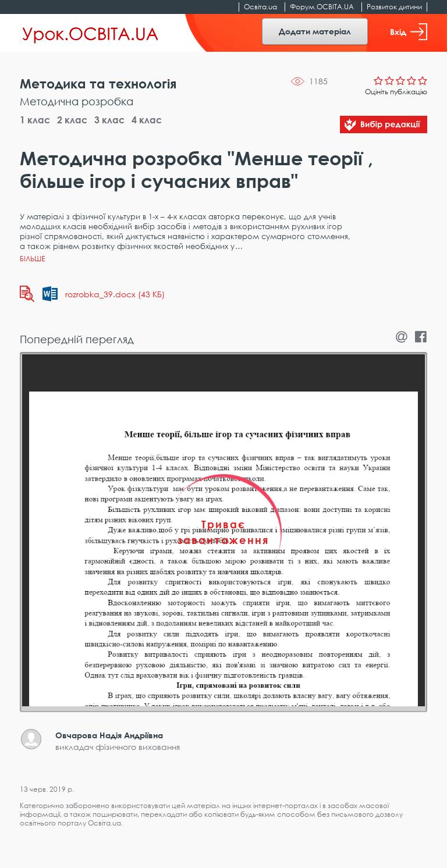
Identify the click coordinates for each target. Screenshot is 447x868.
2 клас (72, 120)
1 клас (35, 120)
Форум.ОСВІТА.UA (322, 7)
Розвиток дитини (394, 7)
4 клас (147, 120)
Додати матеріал (315, 31)
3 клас (109, 120)
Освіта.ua (260, 7)
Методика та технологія (98, 83)
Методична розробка (77, 101)
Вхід (409, 32)
